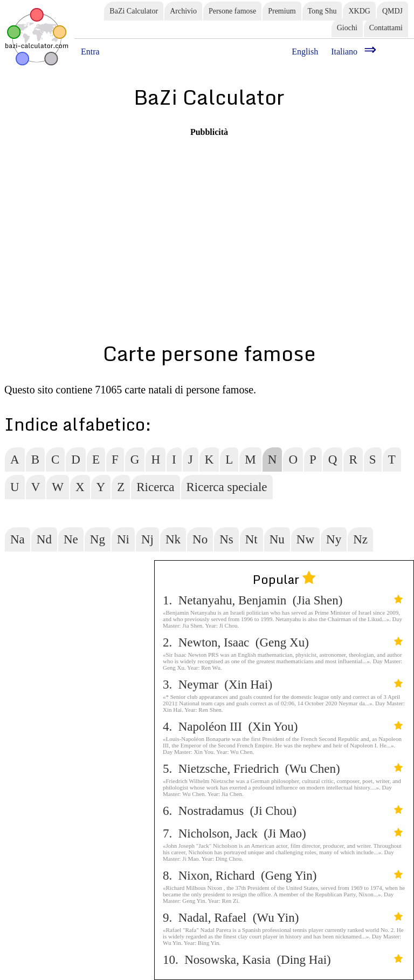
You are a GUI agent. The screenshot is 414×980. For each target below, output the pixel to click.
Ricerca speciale (227, 487)
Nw (305, 539)
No (200, 539)
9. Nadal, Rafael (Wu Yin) (283, 918)
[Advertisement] (209, 213)
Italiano (344, 52)
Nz (360, 539)
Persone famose (232, 11)
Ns (226, 539)
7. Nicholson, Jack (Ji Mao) (283, 833)
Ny (334, 539)
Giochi (347, 28)
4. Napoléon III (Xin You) (283, 727)
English (305, 52)
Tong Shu (322, 11)
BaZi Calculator (134, 11)
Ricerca (155, 487)
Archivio (183, 11)
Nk (173, 539)
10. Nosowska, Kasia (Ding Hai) (283, 960)
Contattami (386, 28)
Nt (251, 539)
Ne (71, 539)
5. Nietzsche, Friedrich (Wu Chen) (283, 769)
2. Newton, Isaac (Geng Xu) (283, 642)
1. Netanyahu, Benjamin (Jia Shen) (283, 600)
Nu (277, 539)
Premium (282, 11)
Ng (98, 539)
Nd (44, 539)
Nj (147, 539)
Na (18, 539)
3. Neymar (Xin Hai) (283, 685)
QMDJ (392, 11)
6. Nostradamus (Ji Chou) (283, 811)
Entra (90, 52)
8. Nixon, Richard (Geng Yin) (283, 876)
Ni (123, 539)
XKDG (359, 11)
